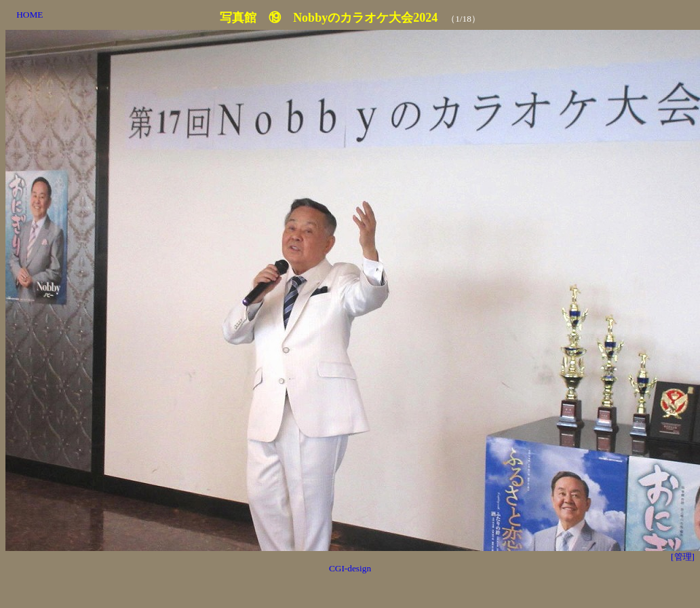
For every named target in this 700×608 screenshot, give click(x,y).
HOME (30, 15)
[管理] (683, 557)
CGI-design (350, 568)
